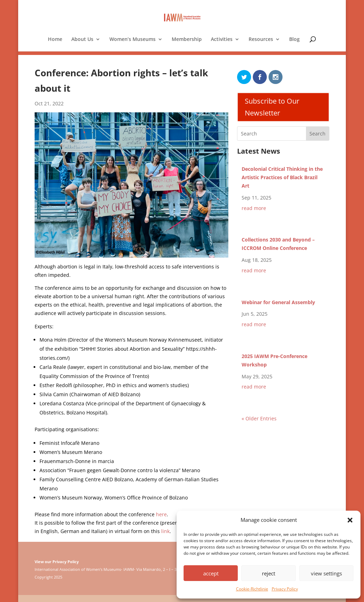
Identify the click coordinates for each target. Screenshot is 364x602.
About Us (82, 40)
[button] (350, 520)
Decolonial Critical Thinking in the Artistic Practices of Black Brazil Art (282, 177)
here (161, 514)
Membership (187, 40)
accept (211, 573)
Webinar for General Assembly (278, 302)
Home (55, 40)
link (165, 531)
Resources (261, 40)
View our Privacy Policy (57, 562)
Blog (294, 40)
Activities (222, 40)
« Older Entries (259, 418)
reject (269, 573)
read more (254, 208)
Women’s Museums (133, 40)
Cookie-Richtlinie (252, 589)
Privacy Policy (285, 589)
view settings (326, 573)
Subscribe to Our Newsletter (272, 107)
